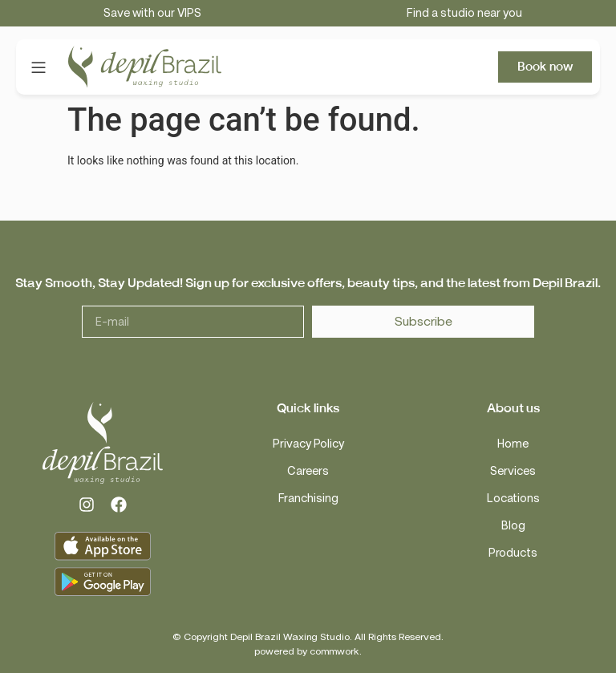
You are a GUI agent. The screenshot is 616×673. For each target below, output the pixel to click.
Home (513, 444)
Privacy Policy (308, 444)
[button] (38, 67)
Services (513, 471)
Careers (308, 471)
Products (513, 553)
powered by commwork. (308, 651)
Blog (513, 526)
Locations (513, 499)
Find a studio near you (464, 13)
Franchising (308, 499)
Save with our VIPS (152, 13)
